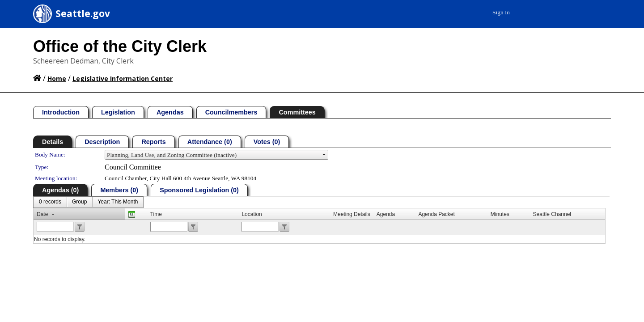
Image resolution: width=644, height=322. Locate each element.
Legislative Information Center (123, 78)
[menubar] (88, 202)
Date (42, 214)
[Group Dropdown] (79, 202)
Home (57, 78)
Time (156, 214)
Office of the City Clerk (120, 46)
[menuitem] (50, 202)
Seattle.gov (83, 13)
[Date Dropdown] (118, 202)
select (324, 155)
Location (252, 214)
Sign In (591, 12)
